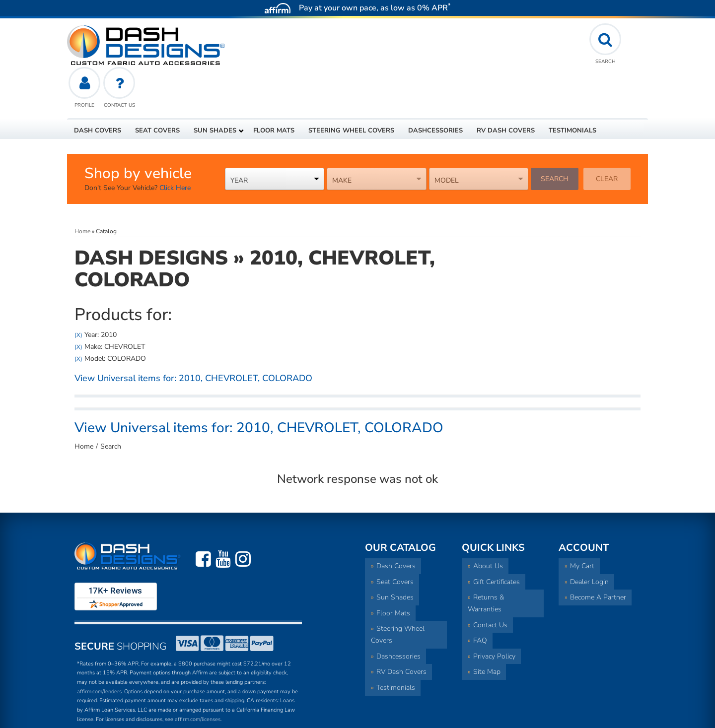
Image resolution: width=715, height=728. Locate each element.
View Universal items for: (193, 335)
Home (84, 403)
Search (555, 135)
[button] (216, 87)
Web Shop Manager (569, 716)
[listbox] (275, 135)
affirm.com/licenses (198, 676)
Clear (607, 135)
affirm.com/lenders (99, 648)
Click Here (175, 145)
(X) (78, 291)
